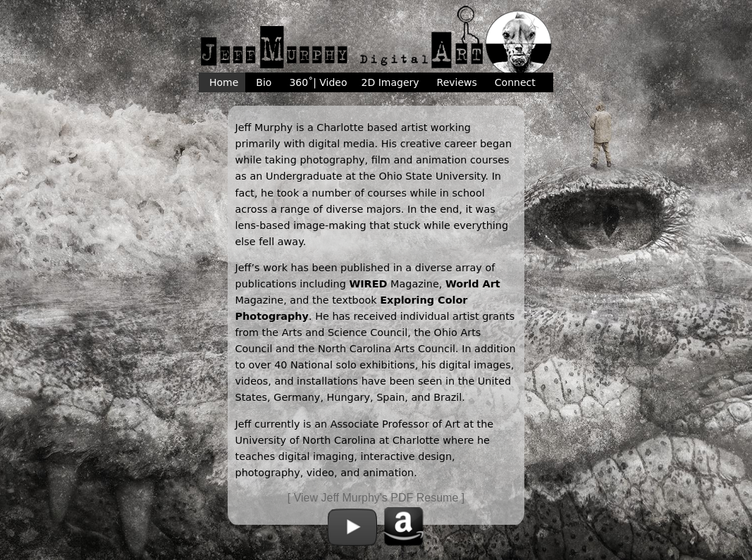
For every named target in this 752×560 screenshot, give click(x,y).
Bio (264, 82)
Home (224, 82)
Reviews (457, 82)
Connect (515, 82)
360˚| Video (318, 82)
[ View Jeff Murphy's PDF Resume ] (376, 498)
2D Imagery (390, 82)
